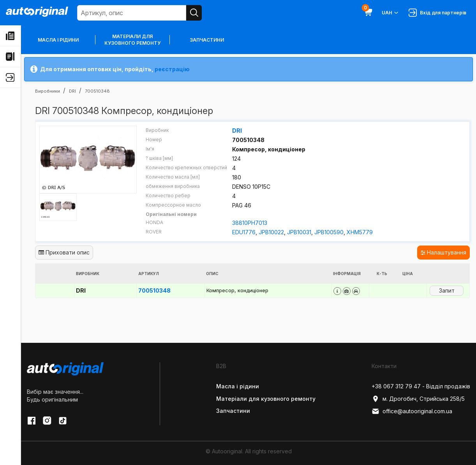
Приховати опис (64, 252)
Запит (447, 290)
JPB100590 (329, 232)
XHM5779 (360, 232)
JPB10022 (271, 232)
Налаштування (443, 252)
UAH (390, 13)
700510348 (154, 290)
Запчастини (207, 40)
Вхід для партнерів (437, 13)
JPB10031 (299, 232)
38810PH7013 (250, 223)
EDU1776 (244, 232)
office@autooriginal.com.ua (412, 411)
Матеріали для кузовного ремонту (132, 40)
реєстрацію (172, 69)
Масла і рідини (58, 40)
